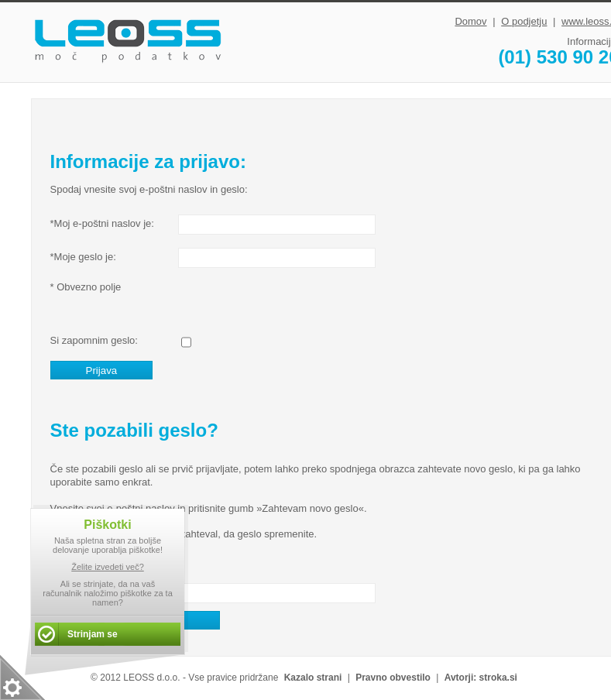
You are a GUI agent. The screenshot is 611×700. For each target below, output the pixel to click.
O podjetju (524, 21)
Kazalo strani (313, 678)
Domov (470, 21)
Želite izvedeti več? (108, 567)
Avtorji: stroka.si (481, 678)
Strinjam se (93, 634)
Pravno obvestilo (393, 678)
